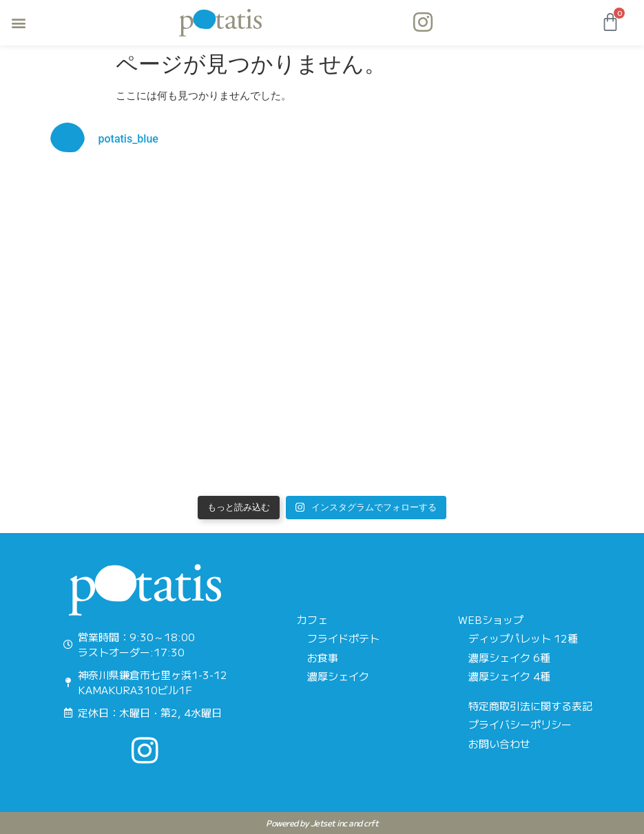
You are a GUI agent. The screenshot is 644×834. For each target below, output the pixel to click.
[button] (18, 23)
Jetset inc (329, 823)
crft (371, 823)
